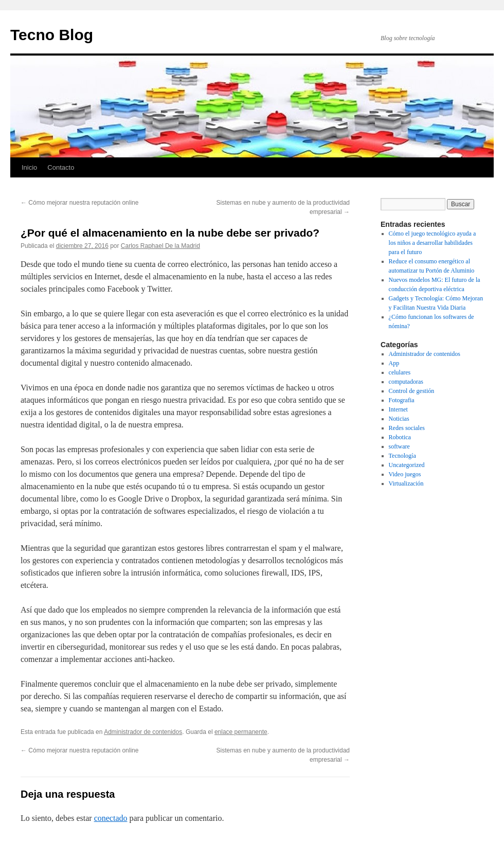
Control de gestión (412, 391)
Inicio (29, 167)
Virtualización (406, 483)
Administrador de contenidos (143, 732)
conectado (111, 818)
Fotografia (402, 400)
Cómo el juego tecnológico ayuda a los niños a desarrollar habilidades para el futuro (433, 243)
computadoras (406, 382)
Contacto (61, 167)
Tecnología (402, 456)
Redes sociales (407, 428)
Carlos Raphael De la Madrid (160, 246)
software (399, 446)
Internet (398, 409)
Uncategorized (407, 465)
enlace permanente (241, 732)
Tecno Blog (52, 35)
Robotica (400, 437)
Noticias (399, 419)
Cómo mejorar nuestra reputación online (79, 203)
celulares (400, 372)
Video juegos (405, 474)
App (394, 363)
